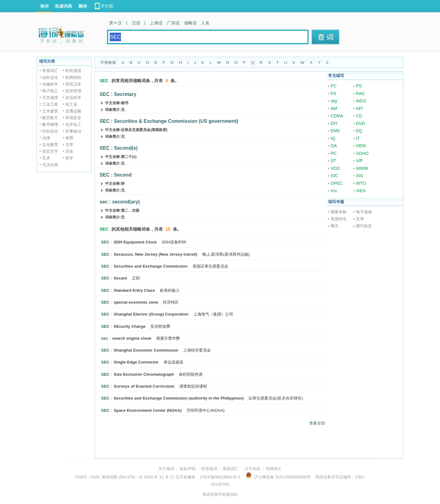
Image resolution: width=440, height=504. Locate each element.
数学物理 (50, 124)
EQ (359, 131)
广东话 (173, 23)
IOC (334, 176)
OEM (361, 146)
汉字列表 (252, 469)
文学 (69, 145)
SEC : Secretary (118, 94)
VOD (335, 168)
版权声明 (188, 469)
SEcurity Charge (130, 326)
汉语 (136, 23)
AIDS (361, 101)
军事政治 (73, 131)
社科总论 (50, 131)
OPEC (337, 183)
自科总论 (50, 77)
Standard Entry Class (134, 290)
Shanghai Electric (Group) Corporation (151, 314)
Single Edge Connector (136, 362)
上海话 (156, 23)
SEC (105, 242)
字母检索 (108, 62)
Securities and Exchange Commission (150, 266)
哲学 (69, 158)
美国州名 (339, 219)
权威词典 (64, 6)
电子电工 (50, 91)
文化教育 (50, 145)
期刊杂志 (364, 226)
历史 (69, 151)
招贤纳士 (274, 469)
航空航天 (50, 118)
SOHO (362, 153)
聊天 (335, 226)
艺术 (46, 158)
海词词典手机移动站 (220, 494)
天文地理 (50, 98)
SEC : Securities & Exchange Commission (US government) (169, 121)
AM (334, 108)
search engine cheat (132, 338)
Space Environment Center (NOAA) (148, 410)
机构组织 (73, 77)
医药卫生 (73, 84)
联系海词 (209, 469)
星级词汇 (231, 469)
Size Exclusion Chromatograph (144, 374)
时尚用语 (73, 71)
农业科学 (73, 98)
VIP (359, 161)
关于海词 (166, 469)
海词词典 (109, 477)
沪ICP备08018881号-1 (220, 477)
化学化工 (73, 124)
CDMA (337, 116)
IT (358, 138)
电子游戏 (364, 212)
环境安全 (73, 118)
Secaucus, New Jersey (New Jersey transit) (155, 254)
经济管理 (73, 91)
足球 (360, 219)
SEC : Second (116, 175)
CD (359, 116)
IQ (333, 138)
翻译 (83, 6)
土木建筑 (50, 111)
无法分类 (50, 165)
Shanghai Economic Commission (146, 350)
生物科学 (50, 84)
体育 (69, 138)
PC (334, 86)
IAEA (361, 191)
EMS (335, 131)
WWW (362, 168)
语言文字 (50, 151)
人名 (205, 23)
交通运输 (73, 111)
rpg (334, 101)
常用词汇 (50, 71)
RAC (361, 93)
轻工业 (71, 104)
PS (359, 86)
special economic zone (136, 302)
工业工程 (50, 104)
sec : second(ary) (120, 202)
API (359, 108)
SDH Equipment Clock (135, 242)
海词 (44, 6)
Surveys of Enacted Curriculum (144, 386)
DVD (361, 123)
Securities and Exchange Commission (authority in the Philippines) (179, 398)
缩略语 (190, 23)
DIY (334, 123)
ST (333, 161)
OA (334, 146)
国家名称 (339, 212)
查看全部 (317, 423)
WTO (361, 183)
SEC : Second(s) (119, 148)
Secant (120, 278)
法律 (46, 138)
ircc (334, 191)
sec (105, 338)
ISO (360, 176)
